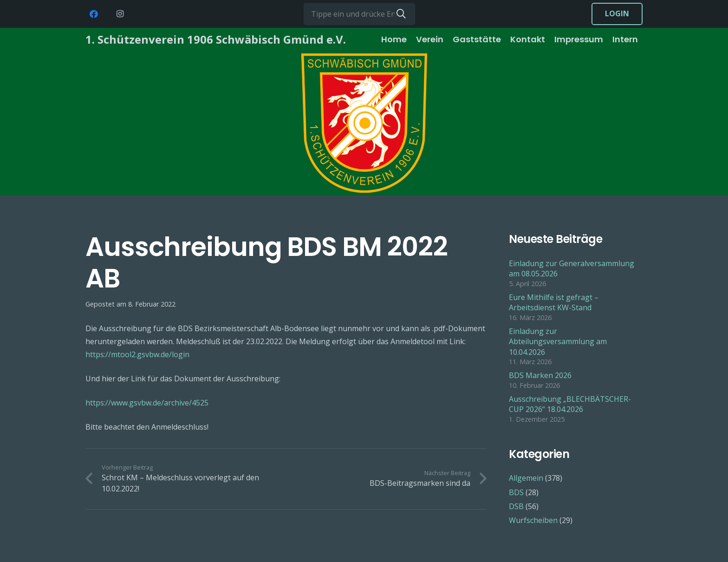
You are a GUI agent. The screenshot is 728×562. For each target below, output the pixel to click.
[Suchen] (401, 14)
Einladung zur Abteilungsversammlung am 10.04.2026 (558, 342)
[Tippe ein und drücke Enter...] (359, 14)
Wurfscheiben (533, 520)
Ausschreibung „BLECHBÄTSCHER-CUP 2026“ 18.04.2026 (570, 404)
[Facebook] (94, 14)
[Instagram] (120, 14)
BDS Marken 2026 (540, 375)
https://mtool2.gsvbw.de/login (137, 354)
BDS (516, 492)
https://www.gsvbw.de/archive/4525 (147, 403)
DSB (516, 506)
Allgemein (526, 478)
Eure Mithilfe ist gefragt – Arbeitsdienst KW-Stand (554, 302)
